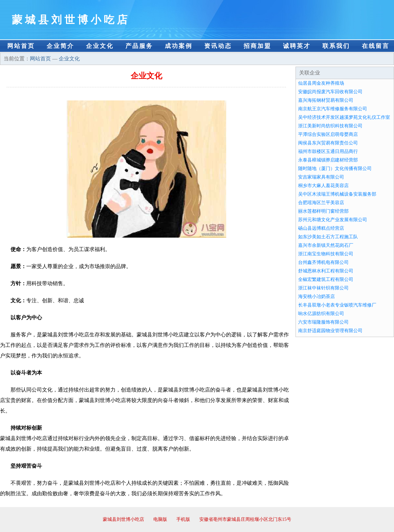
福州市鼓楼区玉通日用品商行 (328, 151)
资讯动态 (218, 46)
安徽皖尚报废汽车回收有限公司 (330, 92)
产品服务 (139, 46)
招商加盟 (257, 46)
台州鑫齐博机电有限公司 (323, 262)
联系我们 (336, 46)
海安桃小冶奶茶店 (317, 297)
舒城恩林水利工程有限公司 (326, 271)
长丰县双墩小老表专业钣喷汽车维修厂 (337, 305)
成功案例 (179, 46)
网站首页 (21, 46)
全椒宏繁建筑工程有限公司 (326, 279)
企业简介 (60, 46)
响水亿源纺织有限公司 (321, 314)
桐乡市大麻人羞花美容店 (323, 186)
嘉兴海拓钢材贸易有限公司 (326, 100)
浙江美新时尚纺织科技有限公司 (330, 126)
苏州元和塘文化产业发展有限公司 (333, 220)
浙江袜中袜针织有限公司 (323, 288)
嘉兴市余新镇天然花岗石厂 (326, 245)
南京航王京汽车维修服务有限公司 (333, 109)
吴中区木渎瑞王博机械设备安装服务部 (337, 194)
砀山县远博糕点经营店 (321, 228)
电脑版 (160, 519)
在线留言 (376, 46)
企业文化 (100, 46)
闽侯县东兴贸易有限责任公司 (328, 143)
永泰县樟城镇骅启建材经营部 (328, 160)
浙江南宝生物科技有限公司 (326, 254)
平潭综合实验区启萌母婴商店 (328, 134)
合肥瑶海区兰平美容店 (321, 203)
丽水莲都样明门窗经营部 (323, 211)
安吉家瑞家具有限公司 (321, 177)
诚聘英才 (297, 46)
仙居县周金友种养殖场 (321, 83)
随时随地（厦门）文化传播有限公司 (335, 169)
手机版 (183, 519)
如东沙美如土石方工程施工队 (328, 237)
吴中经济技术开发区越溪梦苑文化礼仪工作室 (344, 117)
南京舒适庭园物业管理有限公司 (330, 331)
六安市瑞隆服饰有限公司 (323, 322)
